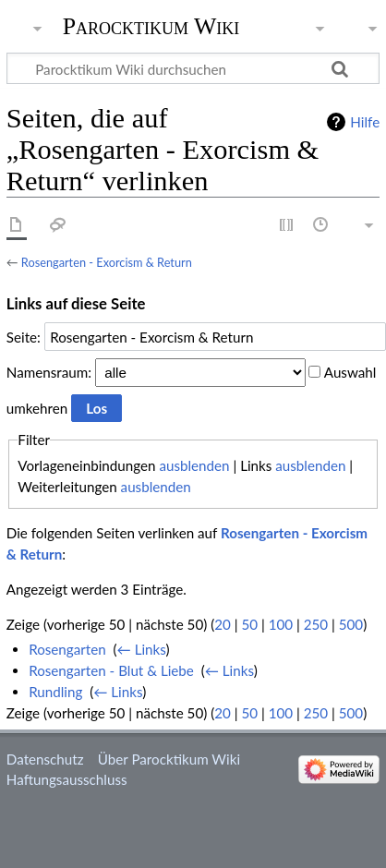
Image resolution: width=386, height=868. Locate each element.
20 (223, 624)
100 (281, 624)
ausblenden (194, 465)
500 (351, 624)
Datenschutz (45, 759)
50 (249, 624)
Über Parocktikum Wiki (169, 759)
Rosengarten (67, 649)
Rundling (55, 692)
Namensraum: (49, 372)
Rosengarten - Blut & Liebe (111, 670)
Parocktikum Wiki (151, 25)
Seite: (24, 337)
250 (316, 624)
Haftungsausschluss (67, 779)
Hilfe (365, 122)
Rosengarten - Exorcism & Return (107, 262)
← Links (142, 649)
